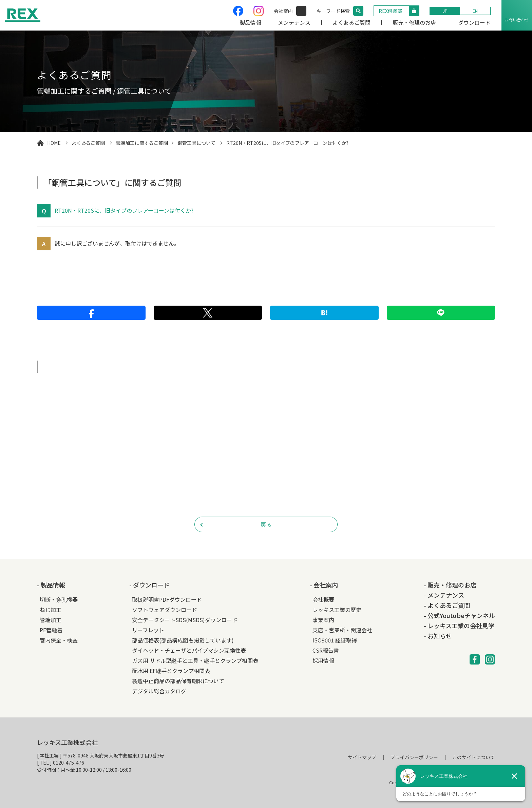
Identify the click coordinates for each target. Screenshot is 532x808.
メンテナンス (294, 22)
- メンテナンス (444, 595)
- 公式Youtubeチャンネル (459, 615)
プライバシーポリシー (414, 757)
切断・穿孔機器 (59, 599)
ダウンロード (474, 22)
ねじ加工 (51, 610)
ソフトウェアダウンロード (165, 610)
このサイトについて (474, 757)
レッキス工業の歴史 (337, 610)
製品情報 (250, 22)
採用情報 (323, 660)
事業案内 (323, 620)
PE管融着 (51, 630)
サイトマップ (362, 757)
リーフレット (148, 630)
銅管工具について (196, 143)
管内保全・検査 (59, 640)
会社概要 (323, 599)
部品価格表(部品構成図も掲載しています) (183, 640)
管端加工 (51, 620)
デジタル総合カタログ (159, 691)
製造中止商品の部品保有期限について (178, 681)
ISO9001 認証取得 (335, 640)
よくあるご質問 (351, 22)
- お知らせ (438, 636)
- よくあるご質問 (447, 605)
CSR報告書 (326, 650)
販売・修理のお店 (414, 22)
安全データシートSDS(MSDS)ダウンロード (185, 620)
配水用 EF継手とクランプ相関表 (171, 671)
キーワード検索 (333, 11)
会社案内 (283, 11)
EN (475, 11)
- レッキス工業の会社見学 (459, 626)
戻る (266, 524)
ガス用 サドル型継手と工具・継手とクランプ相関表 (195, 660)
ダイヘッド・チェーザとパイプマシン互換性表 (189, 650)
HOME (54, 143)
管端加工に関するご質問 (142, 143)
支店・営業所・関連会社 (342, 630)
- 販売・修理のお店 (450, 585)
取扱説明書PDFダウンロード (167, 599)
